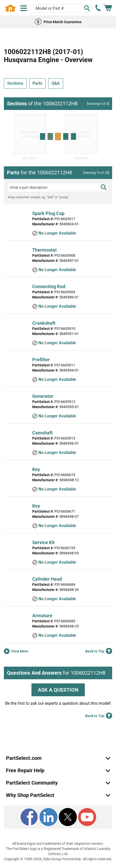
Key (36, 469)
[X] (68, 817)
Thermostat (44, 250)
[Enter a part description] (58, 187)
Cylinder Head (47, 579)
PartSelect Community (32, 783)
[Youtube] (87, 817)
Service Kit (43, 542)
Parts (37, 83)
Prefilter (41, 360)
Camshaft (42, 433)
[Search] (87, 8)
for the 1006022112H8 (39, 173)
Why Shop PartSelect (30, 795)
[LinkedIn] (48, 817)
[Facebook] (29, 817)
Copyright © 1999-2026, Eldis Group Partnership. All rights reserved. (58, 859)
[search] (104, 187)
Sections (15, 83)
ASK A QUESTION (58, 690)
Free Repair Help (25, 770)
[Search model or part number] (62, 8)
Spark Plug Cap (48, 213)
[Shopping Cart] (108, 8)
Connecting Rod (49, 286)
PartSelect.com (24, 758)
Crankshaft (44, 323)
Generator (43, 396)
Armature (42, 616)
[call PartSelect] (98, 8)
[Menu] (24, 8)
